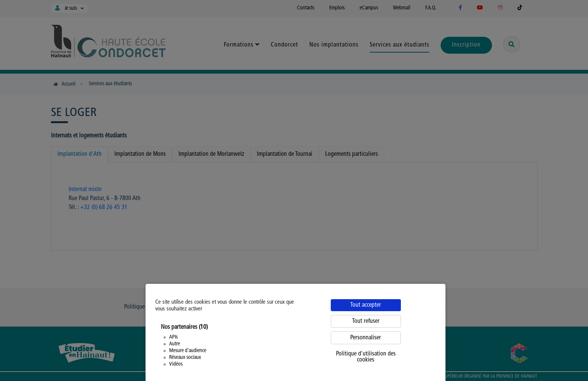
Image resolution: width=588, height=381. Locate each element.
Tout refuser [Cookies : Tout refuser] (366, 321)
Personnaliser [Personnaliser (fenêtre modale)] (366, 338)
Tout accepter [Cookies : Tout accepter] (366, 305)
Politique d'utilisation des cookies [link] (366, 357)
